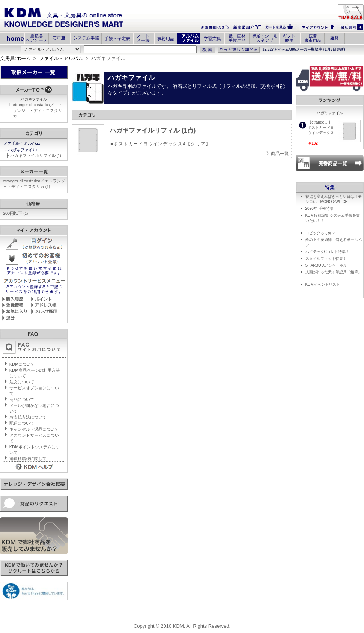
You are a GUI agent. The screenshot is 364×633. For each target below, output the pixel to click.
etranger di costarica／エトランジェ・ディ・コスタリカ (38, 110)
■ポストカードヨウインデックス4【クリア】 (160, 144)
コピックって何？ (320, 233)
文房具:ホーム (15, 58)
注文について (22, 382)
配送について (22, 423)
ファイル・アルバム (61, 58)
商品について (22, 399)
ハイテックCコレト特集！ (327, 252)
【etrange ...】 (320, 122)
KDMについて (22, 364)
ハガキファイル (23, 150)
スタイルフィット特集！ (326, 258)
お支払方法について (28, 417)
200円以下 (16, 213)
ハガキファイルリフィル (36, 155)
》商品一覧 (278, 154)
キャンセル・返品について (34, 429)
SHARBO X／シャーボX (326, 265)
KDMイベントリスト (323, 284)
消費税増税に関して (28, 458)
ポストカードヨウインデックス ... (321, 133)
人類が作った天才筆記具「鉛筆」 (334, 272)
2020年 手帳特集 (320, 209)
